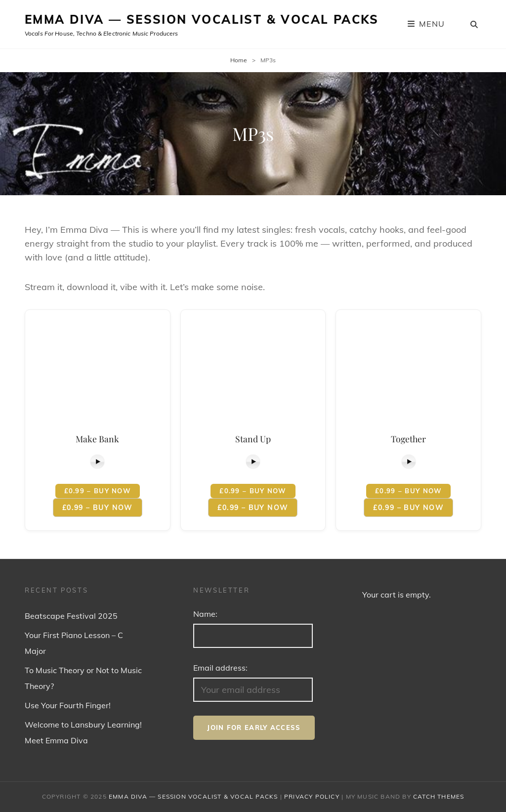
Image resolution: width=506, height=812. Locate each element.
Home (239, 60)
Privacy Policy (312, 796)
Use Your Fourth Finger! (68, 705)
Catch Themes (439, 796)
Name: (205, 614)
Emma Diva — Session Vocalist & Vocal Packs (202, 19)
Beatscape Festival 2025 (71, 616)
